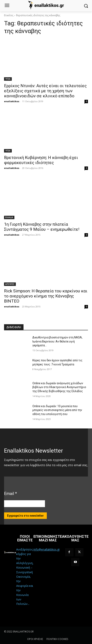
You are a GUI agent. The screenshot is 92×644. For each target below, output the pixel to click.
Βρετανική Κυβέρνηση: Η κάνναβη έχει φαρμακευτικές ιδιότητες (41, 160)
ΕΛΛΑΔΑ (9, 217)
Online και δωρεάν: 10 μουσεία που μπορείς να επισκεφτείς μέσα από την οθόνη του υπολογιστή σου (57, 410)
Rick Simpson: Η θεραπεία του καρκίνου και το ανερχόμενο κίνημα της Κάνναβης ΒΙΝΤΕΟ (46, 296)
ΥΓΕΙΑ (8, 79)
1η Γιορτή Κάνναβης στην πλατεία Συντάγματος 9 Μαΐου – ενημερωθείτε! (42, 227)
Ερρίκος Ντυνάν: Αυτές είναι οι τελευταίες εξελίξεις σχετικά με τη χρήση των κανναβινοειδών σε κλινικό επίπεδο (45, 91)
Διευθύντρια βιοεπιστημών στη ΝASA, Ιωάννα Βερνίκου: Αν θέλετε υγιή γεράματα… (57, 341)
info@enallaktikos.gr (47, 549)
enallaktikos (12, 101)
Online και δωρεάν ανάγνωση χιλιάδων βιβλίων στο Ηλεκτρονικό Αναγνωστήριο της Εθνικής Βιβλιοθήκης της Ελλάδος (59, 387)
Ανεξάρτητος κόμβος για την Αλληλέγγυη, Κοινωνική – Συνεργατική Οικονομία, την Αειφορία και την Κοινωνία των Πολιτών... (25, 577)
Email (10, 494)
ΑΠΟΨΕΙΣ (10, 284)
